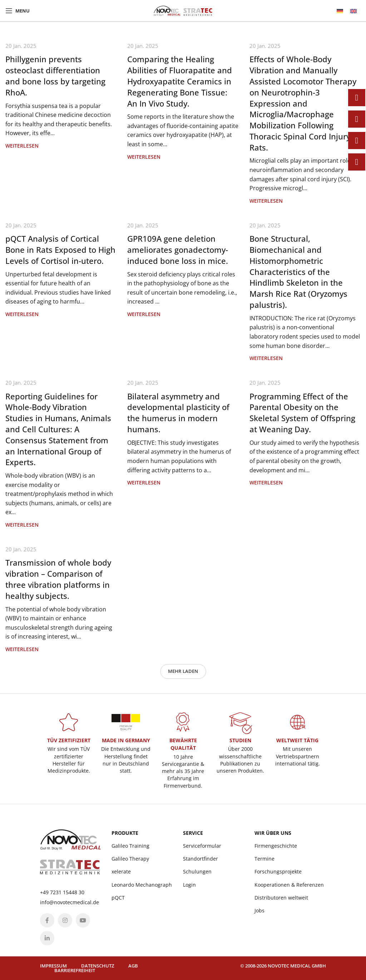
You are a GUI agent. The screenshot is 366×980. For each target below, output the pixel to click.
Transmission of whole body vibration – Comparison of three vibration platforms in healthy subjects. (58, 579)
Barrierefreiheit (75, 970)
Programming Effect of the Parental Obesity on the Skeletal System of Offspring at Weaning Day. (302, 413)
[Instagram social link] (65, 920)
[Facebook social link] (47, 920)
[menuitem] (340, 11)
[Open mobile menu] (18, 11)
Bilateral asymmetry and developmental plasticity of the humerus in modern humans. (178, 413)
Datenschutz (98, 966)
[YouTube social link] (83, 920)
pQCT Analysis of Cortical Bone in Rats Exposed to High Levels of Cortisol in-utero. (60, 250)
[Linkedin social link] (47, 938)
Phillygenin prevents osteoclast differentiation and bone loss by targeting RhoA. (55, 75)
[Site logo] (183, 10)
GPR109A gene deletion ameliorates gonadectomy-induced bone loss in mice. (178, 250)
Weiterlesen (22, 146)
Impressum (53, 966)
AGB (133, 966)
